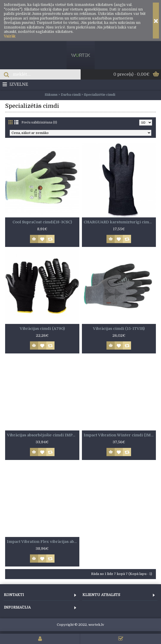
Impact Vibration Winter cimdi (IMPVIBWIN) (120, 435)
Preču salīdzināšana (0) (39, 122)
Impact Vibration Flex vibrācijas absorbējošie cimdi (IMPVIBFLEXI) (43, 542)
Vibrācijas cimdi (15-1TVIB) (119, 329)
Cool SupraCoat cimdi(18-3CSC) (42, 222)
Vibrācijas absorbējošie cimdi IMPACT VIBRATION (43, 435)
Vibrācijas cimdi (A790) (42, 329)
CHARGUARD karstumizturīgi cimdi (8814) (120, 222)
